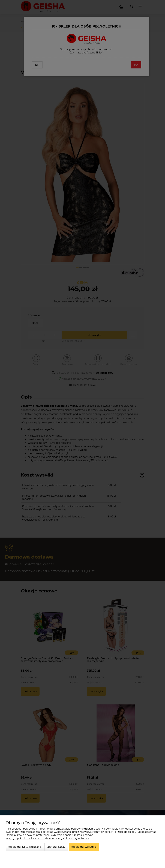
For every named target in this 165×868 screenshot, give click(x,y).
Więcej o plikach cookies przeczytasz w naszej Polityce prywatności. (47, 838)
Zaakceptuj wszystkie (84, 847)
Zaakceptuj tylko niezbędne (25, 847)
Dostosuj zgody (56, 847)
